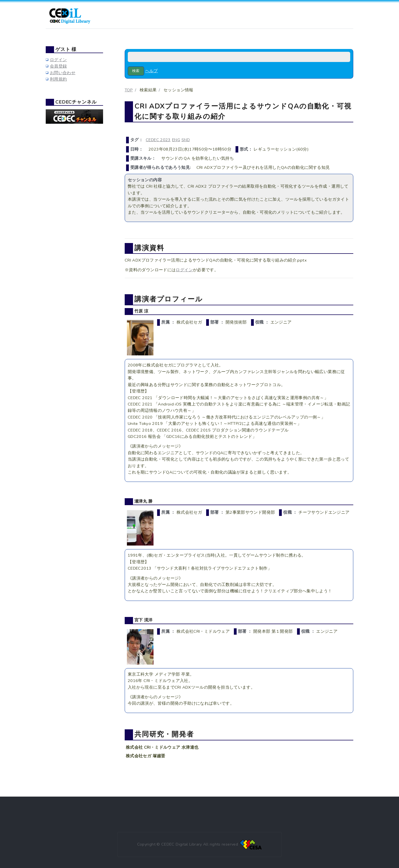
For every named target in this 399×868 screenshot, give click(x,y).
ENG (176, 140)
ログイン (184, 270)
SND (186, 140)
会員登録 (58, 66)
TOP (129, 90)
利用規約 (58, 79)
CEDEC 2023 (158, 140)
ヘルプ (152, 71)
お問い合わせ (63, 73)
